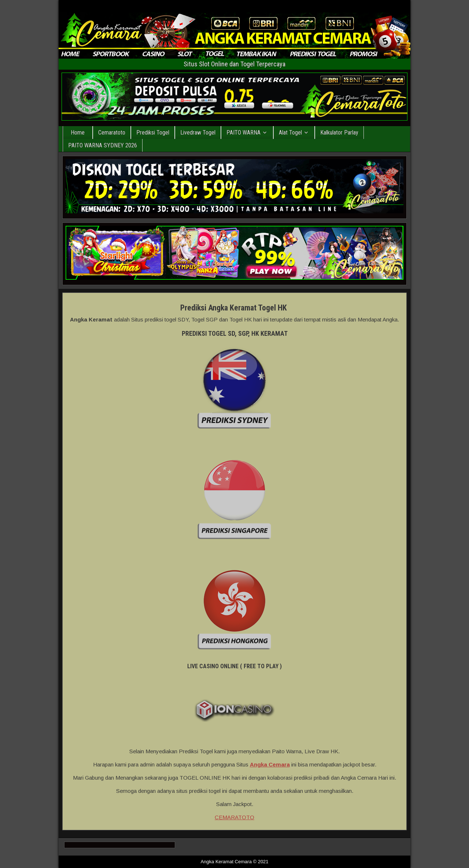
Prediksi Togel (153, 133)
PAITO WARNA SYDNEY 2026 (103, 145)
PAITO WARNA (243, 133)
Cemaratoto (112, 133)
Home (78, 133)
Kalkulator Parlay (339, 133)
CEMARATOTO (234, 817)
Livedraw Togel (198, 133)
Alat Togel (290, 133)
